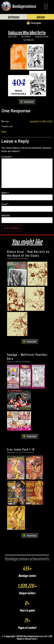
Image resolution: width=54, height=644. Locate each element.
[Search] (31, 14)
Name (5, 195)
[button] (46, 6)
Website (6, 218)
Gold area (41, 19)
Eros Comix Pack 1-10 (21, 452)
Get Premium (13, 19)
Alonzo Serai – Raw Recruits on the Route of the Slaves (28, 256)
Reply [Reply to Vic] (4, 134)
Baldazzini (30, 42)
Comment (7, 159)
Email (5, 207)
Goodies (46, 39)
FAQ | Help (43, 13)
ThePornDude (36, 26)
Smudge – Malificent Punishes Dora (27, 359)
